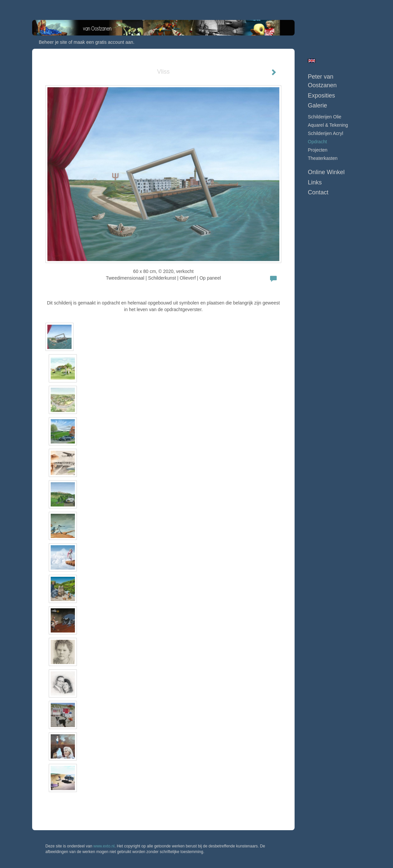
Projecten (318, 150)
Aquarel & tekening (328, 125)
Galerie (317, 105)
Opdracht (317, 142)
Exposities (321, 96)
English (312, 61)
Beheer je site (53, 42)
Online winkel (326, 172)
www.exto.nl (104, 846)
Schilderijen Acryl (326, 133)
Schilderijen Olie (325, 117)
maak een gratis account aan (103, 42)
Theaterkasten (323, 158)
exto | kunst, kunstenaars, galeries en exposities (51, 7)
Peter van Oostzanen (322, 81)
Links (315, 182)
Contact (318, 192)
